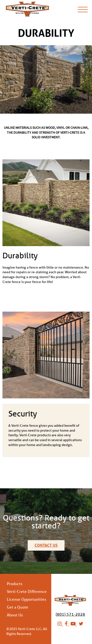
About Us (15, 615)
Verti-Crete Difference (27, 591)
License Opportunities (26, 599)
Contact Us (46, 545)
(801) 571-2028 (70, 614)
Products (15, 584)
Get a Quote (18, 607)
